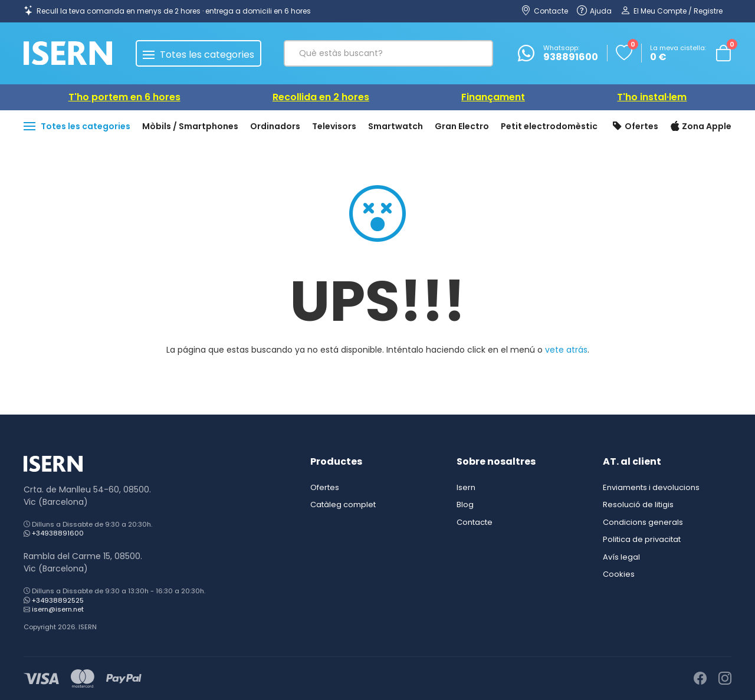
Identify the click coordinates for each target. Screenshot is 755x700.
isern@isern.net (58, 609)
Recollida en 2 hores (321, 97)
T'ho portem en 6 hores (124, 97)
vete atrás (566, 350)
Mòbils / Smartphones (190, 126)
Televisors (334, 126)
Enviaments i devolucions (651, 487)
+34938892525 (58, 600)
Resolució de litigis (638, 505)
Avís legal (621, 557)
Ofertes (635, 127)
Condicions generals (643, 522)
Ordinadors (275, 126)
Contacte (475, 522)
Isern (466, 487)
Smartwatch (395, 126)
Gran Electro (462, 126)
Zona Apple (701, 127)
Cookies (619, 574)
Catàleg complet (343, 505)
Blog (465, 505)
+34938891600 (58, 533)
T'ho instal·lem (652, 97)
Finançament (493, 97)
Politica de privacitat (642, 539)
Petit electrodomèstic (549, 126)
